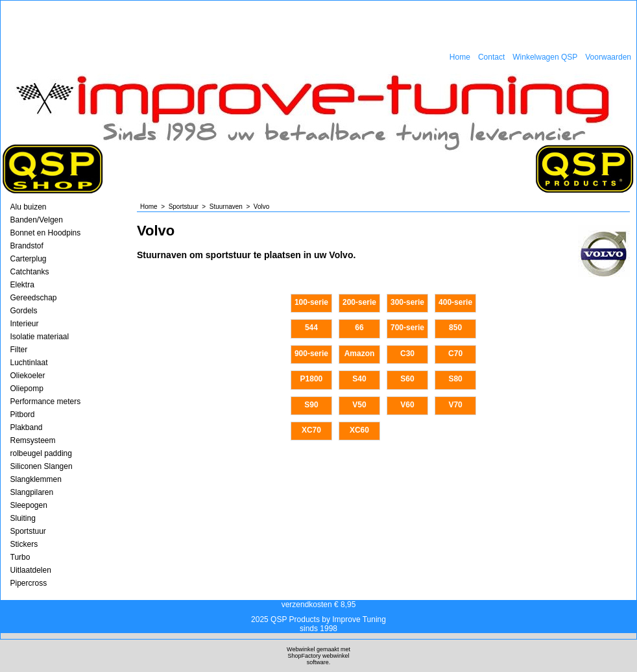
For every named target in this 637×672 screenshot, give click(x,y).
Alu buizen (29, 207)
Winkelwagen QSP (545, 57)
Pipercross (29, 583)
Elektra (22, 285)
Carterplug (29, 259)
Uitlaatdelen (31, 570)
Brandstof (27, 246)
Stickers (24, 544)
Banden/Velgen (37, 220)
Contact (491, 57)
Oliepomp (27, 389)
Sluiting (23, 518)
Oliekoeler (28, 376)
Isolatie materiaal (40, 337)
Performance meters (46, 402)
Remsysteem (33, 440)
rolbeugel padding (41, 453)
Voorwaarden (608, 57)
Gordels (24, 311)
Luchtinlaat (29, 363)
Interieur (25, 324)
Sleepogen (29, 505)
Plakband (27, 427)
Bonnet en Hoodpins (46, 233)
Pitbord (23, 414)
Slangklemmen (36, 479)
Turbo (20, 557)
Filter (19, 350)
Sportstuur (28, 531)
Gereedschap (34, 298)
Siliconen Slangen (42, 466)
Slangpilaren (32, 492)
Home (460, 57)
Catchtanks (30, 272)
